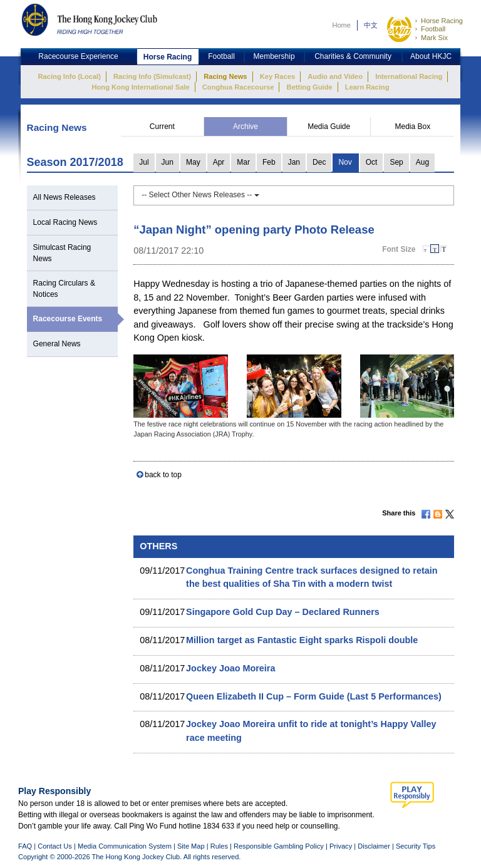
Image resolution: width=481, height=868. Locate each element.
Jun (168, 162)
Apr (219, 162)
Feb (269, 162)
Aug (422, 162)
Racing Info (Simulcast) (152, 76)
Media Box (412, 127)
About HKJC (431, 56)
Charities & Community (353, 56)
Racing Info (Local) (70, 76)
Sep (396, 162)
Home (341, 25)
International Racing (409, 76)
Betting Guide (310, 87)
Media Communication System (125, 846)
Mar (243, 162)
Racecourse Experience (78, 56)
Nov (345, 162)
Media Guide (329, 127)
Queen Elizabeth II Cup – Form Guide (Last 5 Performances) (314, 696)
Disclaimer (374, 846)
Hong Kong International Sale (140, 87)
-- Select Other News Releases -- (200, 195)
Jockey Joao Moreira (230, 668)
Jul (144, 162)
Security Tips (416, 846)
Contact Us (55, 846)
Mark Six (434, 38)
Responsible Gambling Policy (279, 846)
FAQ (25, 846)
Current (162, 127)
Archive (246, 127)
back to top (163, 475)
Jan (294, 162)
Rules (220, 846)
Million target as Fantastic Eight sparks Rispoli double (302, 640)
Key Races (277, 76)
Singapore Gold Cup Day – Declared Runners (283, 612)
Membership (274, 56)
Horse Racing (442, 21)
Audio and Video (335, 76)
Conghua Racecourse (238, 87)
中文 (371, 25)
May (193, 162)
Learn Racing (367, 87)
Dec (319, 162)
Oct (372, 162)
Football (433, 29)
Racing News (225, 76)
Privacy (341, 846)
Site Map (191, 846)
